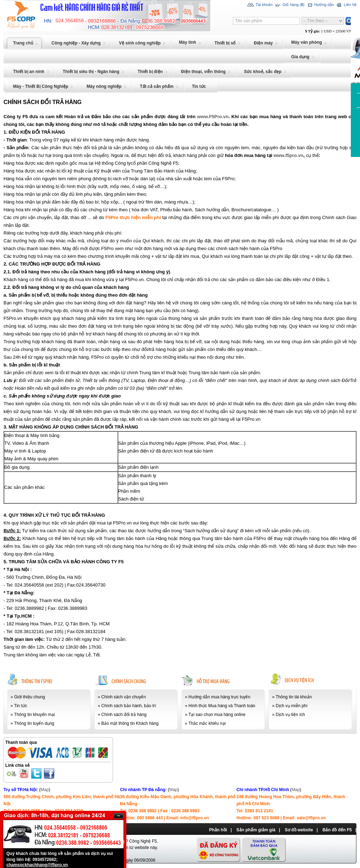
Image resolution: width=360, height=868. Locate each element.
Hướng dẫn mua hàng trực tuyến (219, 697)
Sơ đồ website (299, 830)
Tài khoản (260, 5)
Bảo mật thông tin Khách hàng (130, 723)
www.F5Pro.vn (213, 117)
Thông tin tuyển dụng (34, 723)
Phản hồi (218, 830)
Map (45, 790)
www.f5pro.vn (289, 155)
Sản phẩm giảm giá (256, 830)
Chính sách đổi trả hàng (124, 715)
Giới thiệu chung (29, 697)
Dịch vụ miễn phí (292, 706)
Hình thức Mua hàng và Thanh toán (222, 706)
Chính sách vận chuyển (124, 697)
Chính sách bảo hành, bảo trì (129, 706)
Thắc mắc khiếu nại (207, 723)
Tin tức (21, 706)
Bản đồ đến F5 (337, 830)
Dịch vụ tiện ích (290, 715)
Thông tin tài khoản (294, 697)
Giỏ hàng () (289, 5)
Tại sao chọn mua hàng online (217, 715)
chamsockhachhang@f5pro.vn (37, 865)
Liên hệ (346, 5)
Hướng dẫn (320, 5)
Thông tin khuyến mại (34, 715)
